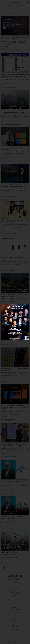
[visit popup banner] (15, 322)
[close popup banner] (28, 305)
